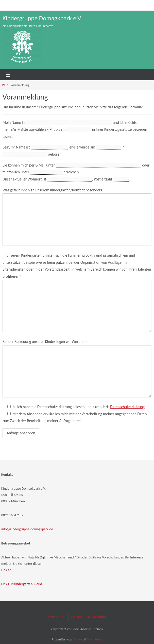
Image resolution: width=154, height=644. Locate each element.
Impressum (55, 617)
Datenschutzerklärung (127, 407)
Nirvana (78, 639)
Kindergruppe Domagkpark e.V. (42, 18)
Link (4, 570)
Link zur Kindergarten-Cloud (22, 584)
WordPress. (95, 639)
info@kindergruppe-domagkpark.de (27, 529)
